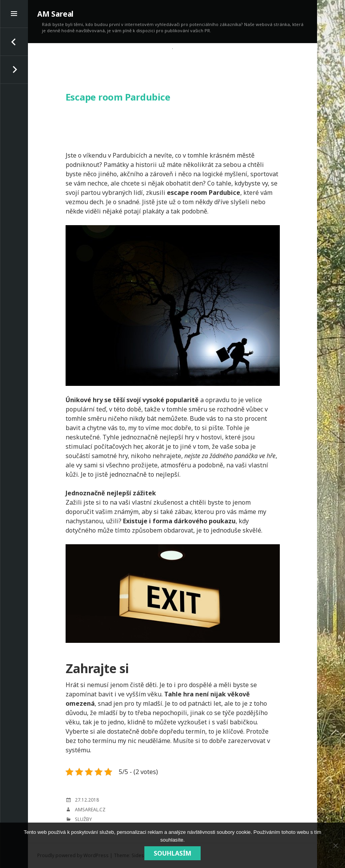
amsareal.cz (90, 810)
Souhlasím (172, 853)
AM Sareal (55, 14)
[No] (335, 845)
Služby (83, 819)
